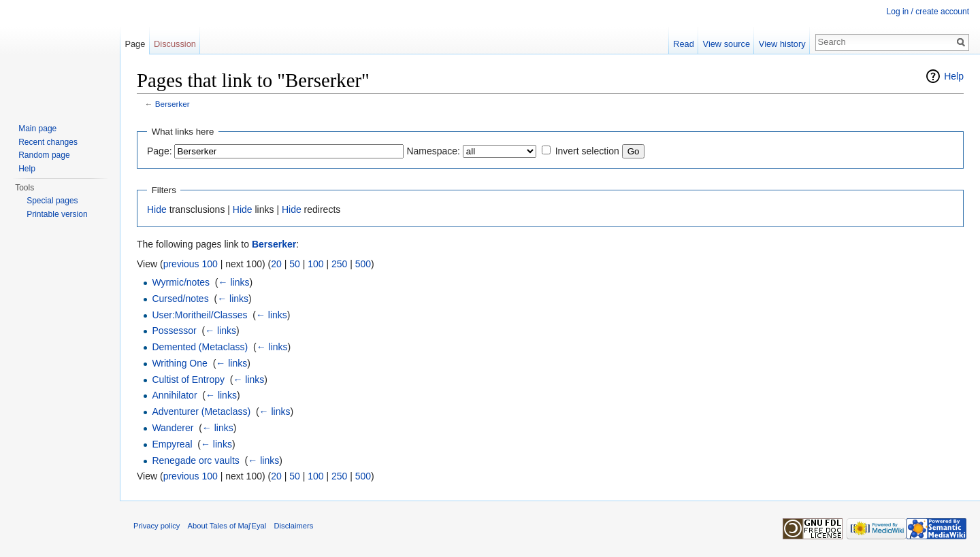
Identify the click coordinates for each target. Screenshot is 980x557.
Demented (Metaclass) (200, 347)
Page (135, 44)
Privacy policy (157, 526)
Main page (37, 129)
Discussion (175, 44)
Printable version (57, 214)
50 (295, 264)
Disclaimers (294, 526)
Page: (160, 151)
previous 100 (191, 264)
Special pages (52, 201)
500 (363, 264)
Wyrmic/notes (181, 282)
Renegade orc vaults (195, 460)
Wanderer (173, 428)
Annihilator (174, 395)
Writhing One (179, 363)
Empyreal (172, 444)
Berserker (173, 104)
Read (684, 44)
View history (782, 44)
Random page (44, 155)
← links (234, 282)
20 (276, 264)
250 (339, 264)
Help (954, 76)
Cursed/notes (180, 299)
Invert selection (587, 151)
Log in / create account (928, 12)
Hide (157, 209)
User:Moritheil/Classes (199, 315)
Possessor (174, 331)
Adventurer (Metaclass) (201, 411)
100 (315, 264)
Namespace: (433, 151)
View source (726, 44)
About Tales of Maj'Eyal (227, 526)
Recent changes (48, 142)
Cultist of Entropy (188, 379)
